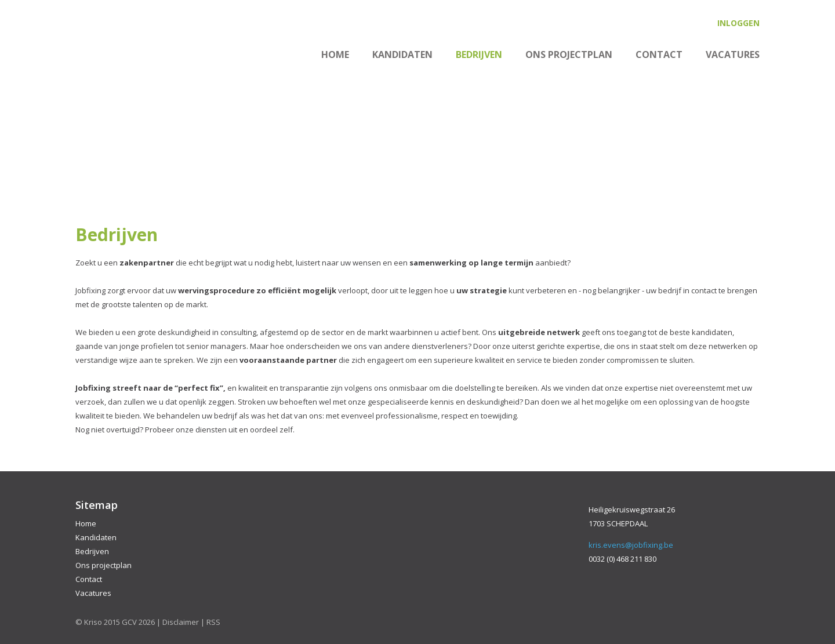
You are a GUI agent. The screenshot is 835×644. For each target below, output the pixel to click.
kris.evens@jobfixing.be (631, 545)
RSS (213, 622)
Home (335, 54)
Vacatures (733, 54)
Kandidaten (402, 54)
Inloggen (738, 23)
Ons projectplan (569, 54)
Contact (659, 54)
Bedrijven (479, 54)
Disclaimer (181, 622)
